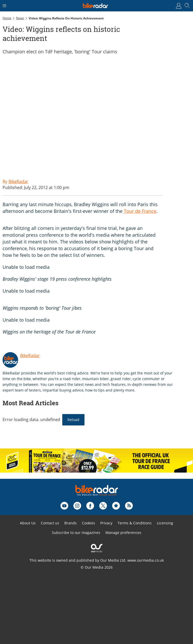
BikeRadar (30, 356)
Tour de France (140, 211)
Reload (73, 420)
